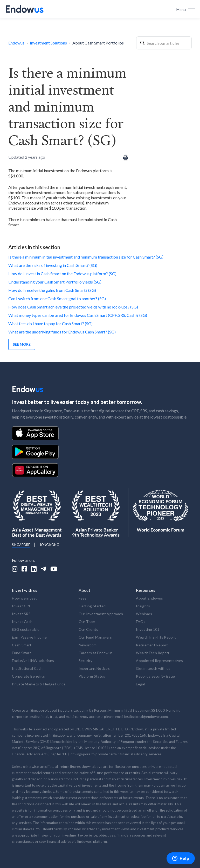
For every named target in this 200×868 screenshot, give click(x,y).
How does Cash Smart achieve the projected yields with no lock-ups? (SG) (73, 307)
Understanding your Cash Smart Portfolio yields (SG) (55, 282)
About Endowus (149, 598)
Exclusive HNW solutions (33, 661)
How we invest (24, 598)
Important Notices (94, 668)
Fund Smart (22, 653)
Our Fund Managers (95, 637)
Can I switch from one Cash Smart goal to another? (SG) (57, 298)
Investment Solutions (48, 43)
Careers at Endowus (96, 653)
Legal (140, 684)
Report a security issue (155, 676)
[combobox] (164, 43)
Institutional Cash (27, 668)
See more (22, 344)
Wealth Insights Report (156, 637)
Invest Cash (22, 622)
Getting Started (92, 606)
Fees (83, 598)
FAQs (141, 622)
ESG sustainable (26, 629)
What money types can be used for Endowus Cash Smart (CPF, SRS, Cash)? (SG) (78, 315)
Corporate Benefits (28, 676)
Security (86, 661)
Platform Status (92, 676)
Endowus (16, 43)
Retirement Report (152, 645)
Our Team (87, 622)
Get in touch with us (153, 668)
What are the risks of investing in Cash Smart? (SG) (53, 265)
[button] (186, 9)
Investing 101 (148, 629)
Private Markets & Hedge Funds (39, 684)
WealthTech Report (153, 653)
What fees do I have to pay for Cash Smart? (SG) (50, 323)
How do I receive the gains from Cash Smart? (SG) (52, 290)
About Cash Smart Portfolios (98, 43)
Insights (143, 606)
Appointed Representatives (159, 661)
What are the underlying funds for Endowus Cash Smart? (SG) (62, 332)
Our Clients (88, 629)
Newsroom (88, 645)
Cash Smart (22, 645)
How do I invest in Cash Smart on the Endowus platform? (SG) (62, 274)
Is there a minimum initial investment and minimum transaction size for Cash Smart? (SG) (86, 257)
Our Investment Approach (101, 614)
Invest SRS (21, 614)
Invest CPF (21, 606)
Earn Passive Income (29, 637)
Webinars (144, 614)
